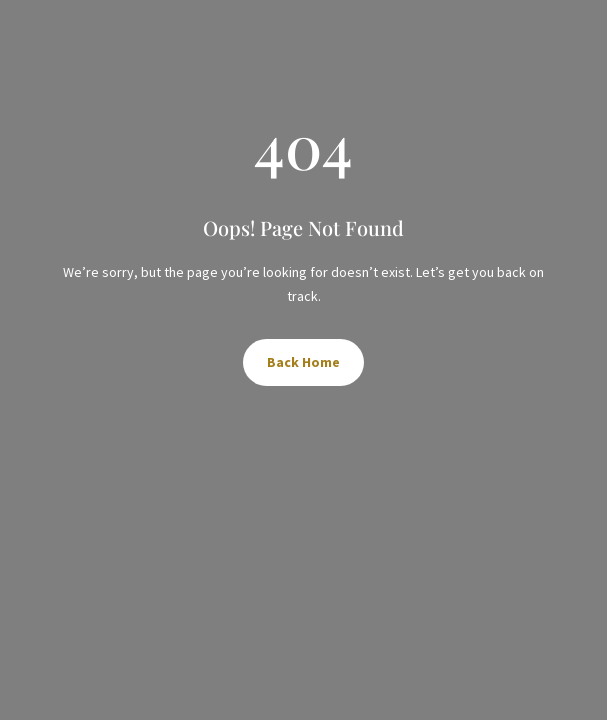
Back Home (303, 362)
